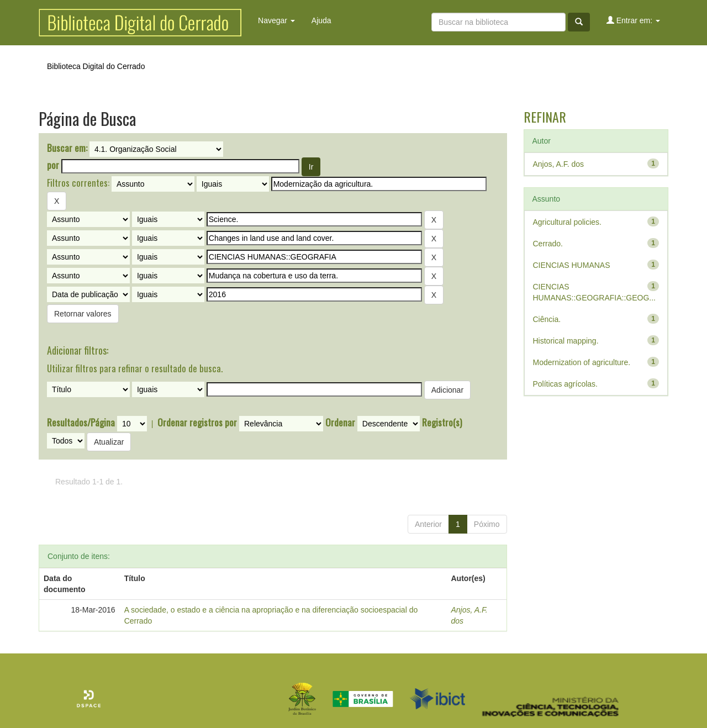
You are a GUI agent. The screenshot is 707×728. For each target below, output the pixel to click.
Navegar (276, 20)
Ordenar (340, 423)
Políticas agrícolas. (566, 384)
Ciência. (547, 319)
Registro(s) (442, 423)
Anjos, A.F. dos (559, 164)
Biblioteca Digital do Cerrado (96, 66)
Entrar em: (633, 20)
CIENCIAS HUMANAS (572, 265)
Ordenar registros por (197, 423)
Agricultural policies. (568, 222)
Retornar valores (83, 314)
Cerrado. (548, 244)
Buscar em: (67, 148)
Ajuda (321, 20)
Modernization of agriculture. (582, 362)
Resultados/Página (81, 423)
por (53, 165)
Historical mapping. (566, 341)
